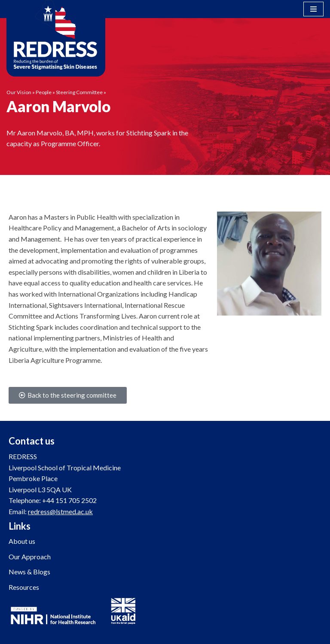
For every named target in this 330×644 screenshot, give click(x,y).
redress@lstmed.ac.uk (60, 511)
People (44, 92)
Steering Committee (79, 92)
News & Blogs (29, 572)
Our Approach (30, 557)
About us (22, 541)
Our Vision (19, 92)
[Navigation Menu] (313, 9)
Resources (24, 587)
